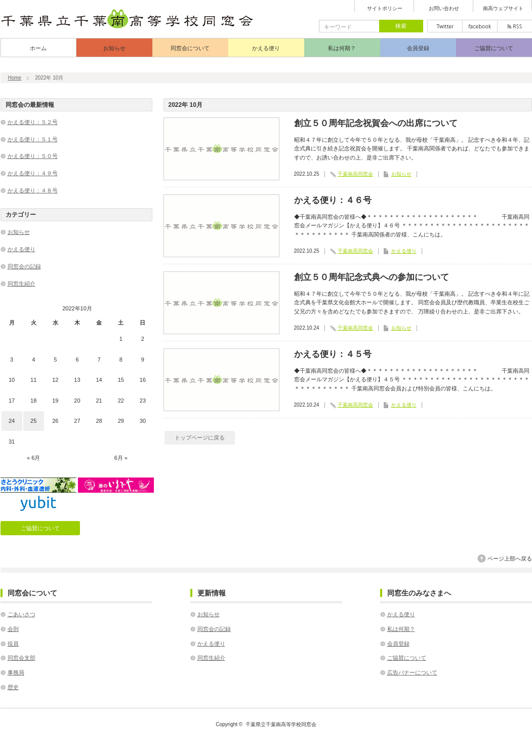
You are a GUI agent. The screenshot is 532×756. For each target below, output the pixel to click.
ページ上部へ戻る (510, 559)
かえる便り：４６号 (333, 200)
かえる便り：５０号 (33, 156)
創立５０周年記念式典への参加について (372, 277)
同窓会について (190, 48)
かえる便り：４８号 (33, 190)
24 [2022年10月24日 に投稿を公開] (12, 421)
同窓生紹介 (22, 284)
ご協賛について (494, 48)
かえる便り (266, 48)
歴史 (13, 687)
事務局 (16, 672)
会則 (13, 629)
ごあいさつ (22, 614)
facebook (480, 26)
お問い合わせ (444, 9)
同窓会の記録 (24, 266)
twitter (445, 26)
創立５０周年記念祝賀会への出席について (376, 123)
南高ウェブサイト (503, 9)
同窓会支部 (22, 658)
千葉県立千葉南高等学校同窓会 (281, 724)
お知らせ (114, 48)
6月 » (121, 458)
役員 (13, 644)
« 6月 (33, 458)
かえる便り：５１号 (33, 139)
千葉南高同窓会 (355, 174)
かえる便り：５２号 (33, 122)
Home (15, 78)
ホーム (38, 48)
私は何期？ (342, 48)
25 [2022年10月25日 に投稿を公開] (33, 421)
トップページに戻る (200, 437)
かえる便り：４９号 (33, 173)
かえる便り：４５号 (333, 354)
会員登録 (418, 48)
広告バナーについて (412, 672)
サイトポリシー (385, 9)
